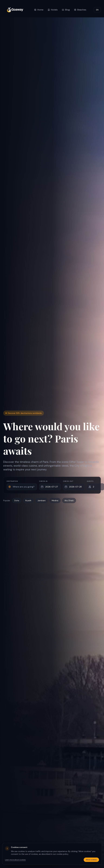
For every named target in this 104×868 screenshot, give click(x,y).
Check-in (43, 481)
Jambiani (42, 500)
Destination (12, 481)
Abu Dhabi (69, 500)
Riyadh (28, 500)
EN (97, 10)
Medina (55, 500)
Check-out (68, 481)
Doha (17, 500)
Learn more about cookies (15, 860)
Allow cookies (91, 860)
